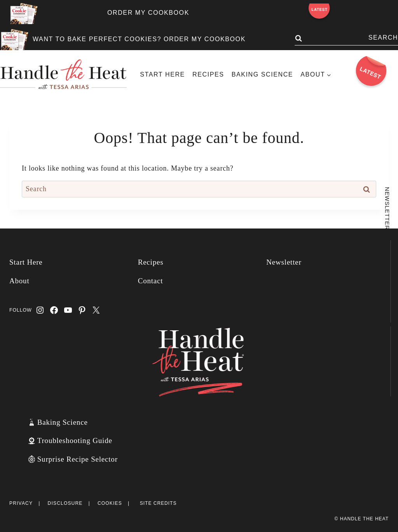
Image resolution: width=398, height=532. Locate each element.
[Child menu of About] (316, 74)
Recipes (208, 74)
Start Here (162, 74)
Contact (151, 281)
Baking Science (262, 74)
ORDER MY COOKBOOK (148, 13)
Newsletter (284, 262)
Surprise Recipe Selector (78, 459)
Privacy (21, 503)
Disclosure (65, 503)
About (19, 281)
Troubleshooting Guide (75, 440)
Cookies (110, 503)
